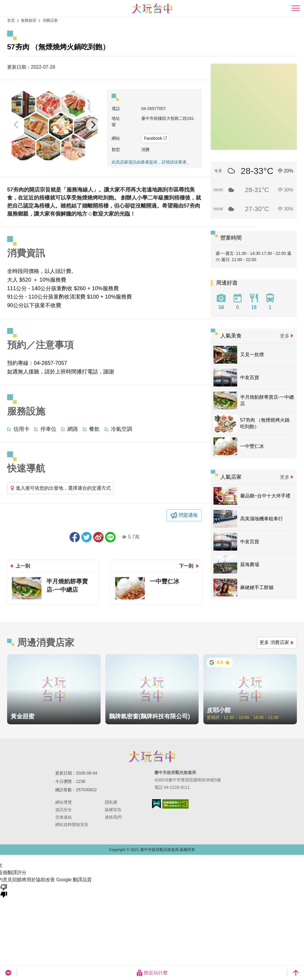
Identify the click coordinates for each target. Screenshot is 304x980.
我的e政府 (156, 804)
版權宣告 (113, 810)
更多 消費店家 (277, 642)
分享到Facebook (75, 537)
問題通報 (188, 515)
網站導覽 (64, 802)
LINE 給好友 (110, 537)
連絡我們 (113, 817)
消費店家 (50, 20)
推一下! (87, 537)
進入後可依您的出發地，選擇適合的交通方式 (60, 488)
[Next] (93, 125)
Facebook (155, 138)
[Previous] (17, 125)
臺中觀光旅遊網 (152, 8)
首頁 (11, 20)
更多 (285, 336)
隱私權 (111, 802)
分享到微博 (98, 537)
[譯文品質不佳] (4, 891)
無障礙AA (176, 804)
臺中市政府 (152, 756)
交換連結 (64, 817)
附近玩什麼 (152, 973)
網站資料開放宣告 (72, 824)
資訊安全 (64, 810)
